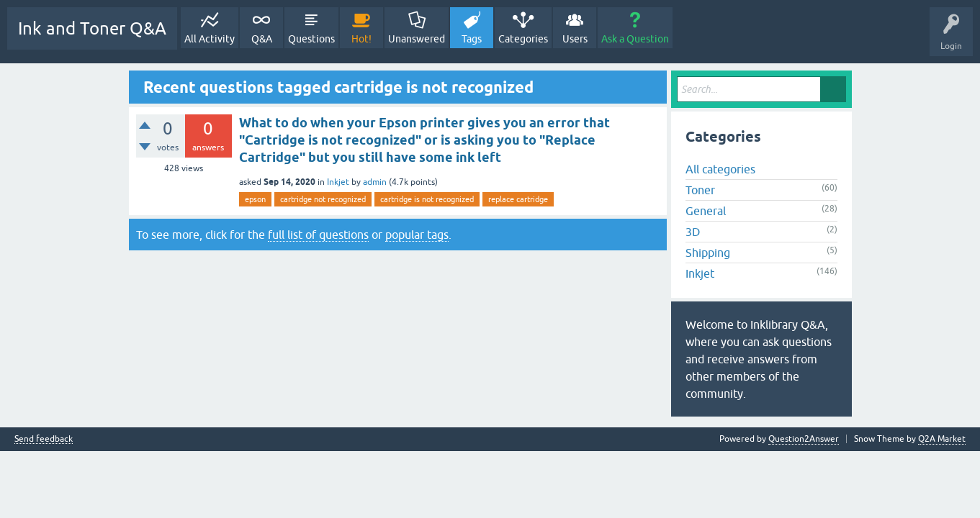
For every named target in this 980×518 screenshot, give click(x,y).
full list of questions (318, 235)
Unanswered (417, 39)
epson (255, 199)
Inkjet (338, 182)
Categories (523, 39)
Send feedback (44, 439)
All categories (720, 169)
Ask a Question (635, 39)
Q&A (262, 39)
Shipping (708, 253)
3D (693, 232)
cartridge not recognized (323, 199)
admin (375, 182)
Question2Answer (804, 439)
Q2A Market (942, 439)
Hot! (361, 39)
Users (575, 39)
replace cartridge (518, 199)
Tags (472, 39)
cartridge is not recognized (427, 199)
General (706, 211)
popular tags (417, 235)
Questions (311, 39)
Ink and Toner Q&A (92, 28)
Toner (700, 190)
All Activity (210, 39)
